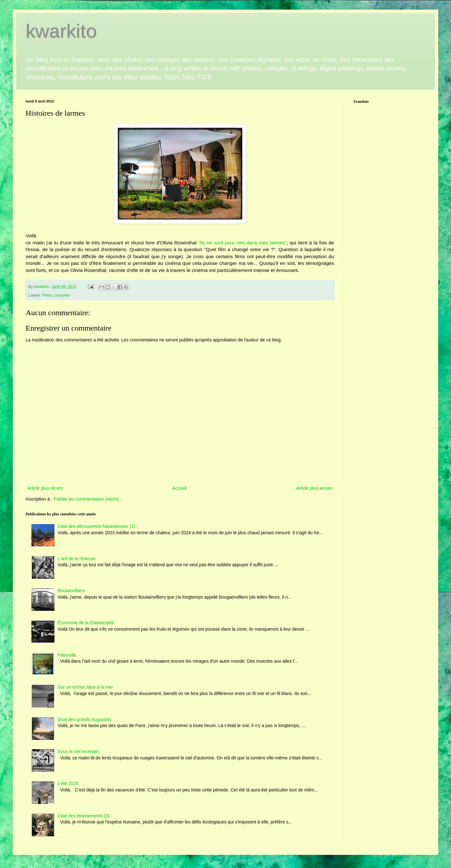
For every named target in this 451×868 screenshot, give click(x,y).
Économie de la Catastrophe (86, 623)
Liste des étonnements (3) (84, 816)
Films (47, 295)
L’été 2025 (68, 783)
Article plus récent (45, 488)
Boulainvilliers (71, 591)
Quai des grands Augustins (84, 719)
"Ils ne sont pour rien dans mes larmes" (241, 243)
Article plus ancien (314, 488)
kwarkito (61, 31)
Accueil (180, 488)
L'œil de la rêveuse (77, 559)
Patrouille (67, 655)
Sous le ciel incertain (78, 751)
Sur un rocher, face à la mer (85, 687)
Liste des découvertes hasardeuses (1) (96, 526)
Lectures (62, 295)
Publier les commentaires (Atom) (86, 499)
